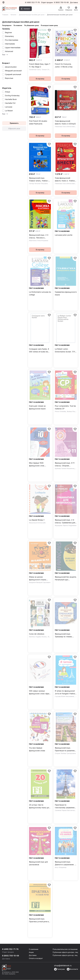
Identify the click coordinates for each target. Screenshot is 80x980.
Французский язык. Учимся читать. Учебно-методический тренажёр (39, 180)
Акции (31, 952)
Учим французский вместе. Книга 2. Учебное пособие (65, 180)
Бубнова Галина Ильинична (65, 468)
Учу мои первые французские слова (37, 749)
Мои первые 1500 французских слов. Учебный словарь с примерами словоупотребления (37, 464)
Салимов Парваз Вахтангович (66, 810)
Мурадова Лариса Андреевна (66, 525)
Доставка (32, 956)
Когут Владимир (61, 867)
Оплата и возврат (36, 959)
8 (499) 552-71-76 (32, 2)
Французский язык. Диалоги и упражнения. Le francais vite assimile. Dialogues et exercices (66, 863)
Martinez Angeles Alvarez (38, 637)
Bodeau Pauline (72, 411)
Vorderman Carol (35, 70)
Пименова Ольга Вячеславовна (66, 126)
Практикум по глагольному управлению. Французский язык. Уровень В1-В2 (66, 806)
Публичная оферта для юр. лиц (65, 956)
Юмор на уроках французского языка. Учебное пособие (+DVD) (39, 578)
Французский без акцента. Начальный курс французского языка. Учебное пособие (66, 578)
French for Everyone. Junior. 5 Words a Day (64, 65)
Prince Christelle (60, 411)
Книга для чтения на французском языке (37, 407)
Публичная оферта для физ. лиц (65, 952)
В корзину (40, 79)
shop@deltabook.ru (63, 966)
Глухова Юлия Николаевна (64, 696)
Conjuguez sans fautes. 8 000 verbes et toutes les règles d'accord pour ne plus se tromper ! (39, 350)
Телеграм (59, 969)
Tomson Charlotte (48, 70)
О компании (33, 949)
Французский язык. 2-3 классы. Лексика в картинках (39, 236)
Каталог (27, 9)
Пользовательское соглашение (65, 949)
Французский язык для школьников (38, 863)
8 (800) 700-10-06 (62, 2)
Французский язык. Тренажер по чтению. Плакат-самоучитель (64, 635)
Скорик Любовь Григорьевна (65, 753)
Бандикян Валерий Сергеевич (40, 582)
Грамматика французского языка (66, 293)
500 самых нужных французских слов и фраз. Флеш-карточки (40, 692)
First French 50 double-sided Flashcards (38, 122)
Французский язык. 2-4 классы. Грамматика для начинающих (65, 521)
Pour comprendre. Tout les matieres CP (65, 407)
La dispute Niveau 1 (37, 520)
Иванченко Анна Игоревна (39, 240)
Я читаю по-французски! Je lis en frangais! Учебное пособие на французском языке (65, 692)
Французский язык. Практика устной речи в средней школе (39, 920)
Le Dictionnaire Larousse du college (40, 293)
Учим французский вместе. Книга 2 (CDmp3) (65, 122)
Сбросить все (14, 129)
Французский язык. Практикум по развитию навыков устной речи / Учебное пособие (65, 749)
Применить (14, 123)
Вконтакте (72, 969)
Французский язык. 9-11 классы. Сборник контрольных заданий (65, 464)
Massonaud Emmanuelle (37, 523)
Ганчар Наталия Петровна (38, 183)
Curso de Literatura (37, 634)
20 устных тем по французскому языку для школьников (39, 806)
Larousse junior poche (64, 235)
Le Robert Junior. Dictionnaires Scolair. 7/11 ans (65, 350)
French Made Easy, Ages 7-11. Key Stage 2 (40, 65)
